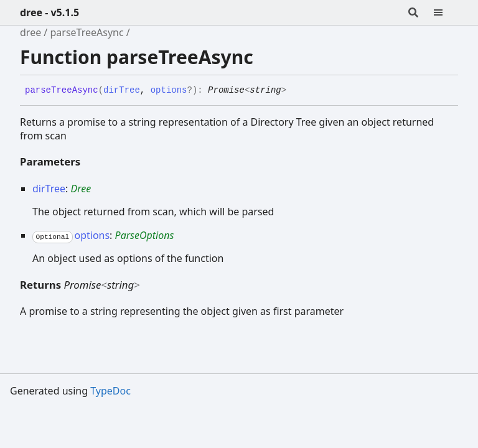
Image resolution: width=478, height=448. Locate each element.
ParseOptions (145, 235)
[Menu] (446, 12)
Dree (81, 189)
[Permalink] (296, 91)
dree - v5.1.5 (49, 12)
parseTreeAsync (87, 32)
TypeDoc (110, 391)
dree (30, 32)
